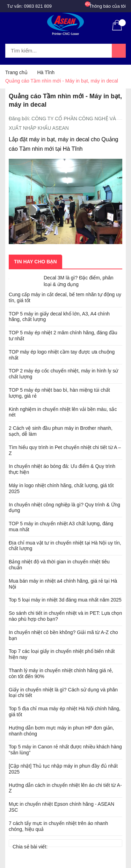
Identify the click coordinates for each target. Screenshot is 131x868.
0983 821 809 (38, 6)
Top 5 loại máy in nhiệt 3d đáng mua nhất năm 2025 (65, 600)
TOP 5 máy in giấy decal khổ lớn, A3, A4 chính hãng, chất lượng (59, 317)
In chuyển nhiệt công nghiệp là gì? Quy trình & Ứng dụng (64, 508)
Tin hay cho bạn (35, 262)
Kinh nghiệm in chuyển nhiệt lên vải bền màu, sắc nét (63, 412)
